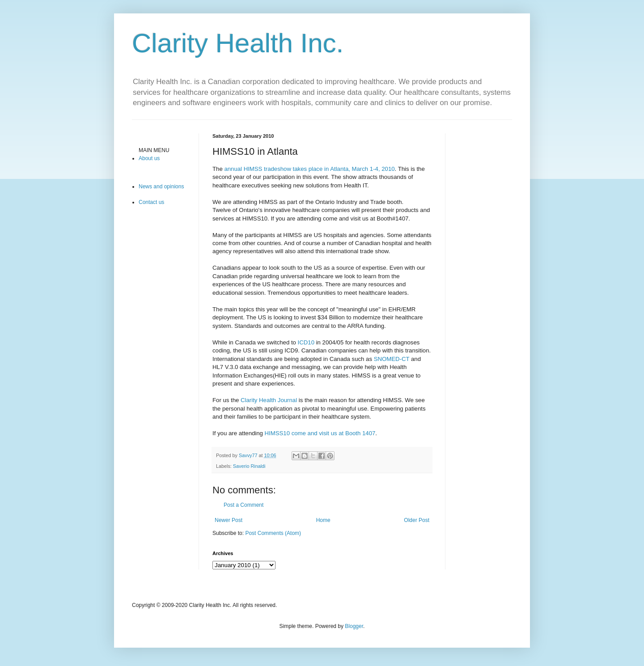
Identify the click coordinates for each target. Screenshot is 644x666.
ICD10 (306, 342)
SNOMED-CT (392, 359)
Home (323, 520)
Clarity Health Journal (269, 400)
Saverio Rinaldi (249, 466)
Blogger (354, 626)
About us (149, 158)
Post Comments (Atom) (273, 533)
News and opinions (161, 187)
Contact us (151, 202)
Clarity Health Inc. (238, 43)
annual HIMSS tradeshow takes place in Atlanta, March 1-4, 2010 (309, 169)
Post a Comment (244, 505)
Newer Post (229, 520)
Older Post (417, 520)
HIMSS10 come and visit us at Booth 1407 (320, 433)
